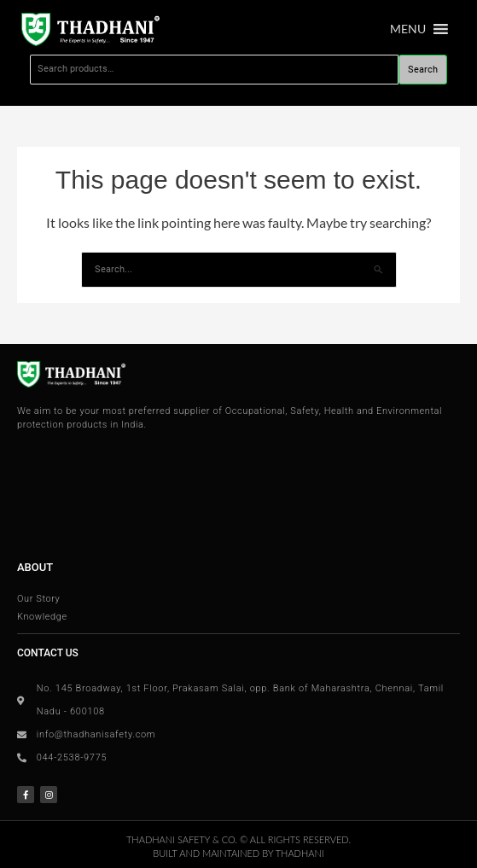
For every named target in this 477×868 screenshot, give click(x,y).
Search (423, 70)
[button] (408, 29)
